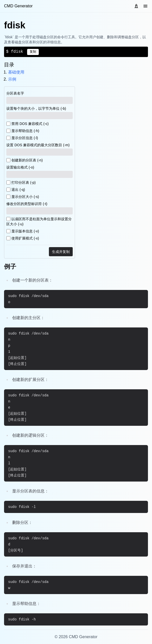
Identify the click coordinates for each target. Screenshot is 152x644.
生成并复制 (61, 252)
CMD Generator (18, 6)
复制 (33, 52)
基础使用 (16, 72)
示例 (12, 79)
